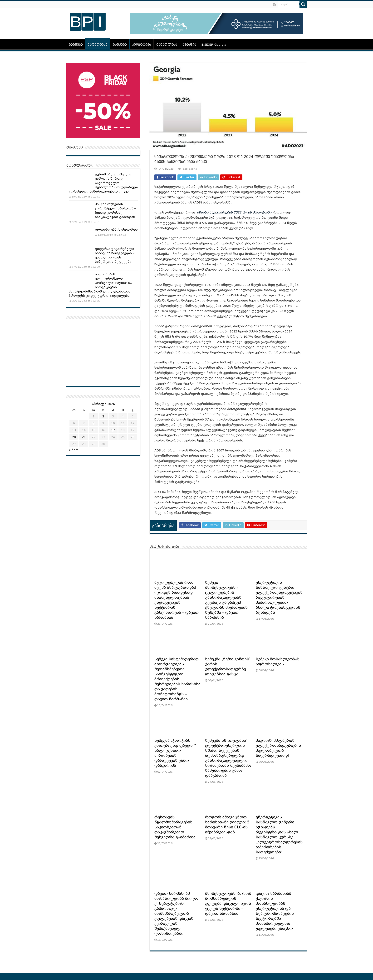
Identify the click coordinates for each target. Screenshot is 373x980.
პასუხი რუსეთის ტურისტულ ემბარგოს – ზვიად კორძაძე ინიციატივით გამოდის (115, 210)
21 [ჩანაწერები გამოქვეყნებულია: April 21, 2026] (84, 437)
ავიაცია (189, 45)
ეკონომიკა (98, 45)
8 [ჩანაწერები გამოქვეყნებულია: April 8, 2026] (93, 423)
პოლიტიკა (142, 45)
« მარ (74, 450)
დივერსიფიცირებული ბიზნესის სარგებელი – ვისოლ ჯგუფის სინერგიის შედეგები (115, 255)
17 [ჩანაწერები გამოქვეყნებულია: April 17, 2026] (113, 430)
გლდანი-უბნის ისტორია (116, 230)
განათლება (167, 45)
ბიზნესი (76, 45)
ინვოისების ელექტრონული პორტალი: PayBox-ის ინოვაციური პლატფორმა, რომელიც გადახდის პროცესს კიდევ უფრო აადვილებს (100, 285)
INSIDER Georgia (214, 45)
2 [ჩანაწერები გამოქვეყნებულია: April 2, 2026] (103, 416)
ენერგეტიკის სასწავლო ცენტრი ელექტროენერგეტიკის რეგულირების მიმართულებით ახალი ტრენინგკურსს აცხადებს (279, 598)
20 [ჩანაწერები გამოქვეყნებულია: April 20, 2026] (74, 437)
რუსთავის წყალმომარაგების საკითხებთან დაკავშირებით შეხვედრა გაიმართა (175, 827)
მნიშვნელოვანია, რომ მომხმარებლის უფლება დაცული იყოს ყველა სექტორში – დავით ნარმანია (228, 904)
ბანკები (120, 45)
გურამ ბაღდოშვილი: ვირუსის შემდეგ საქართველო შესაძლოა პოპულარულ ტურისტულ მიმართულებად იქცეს (103, 183)
